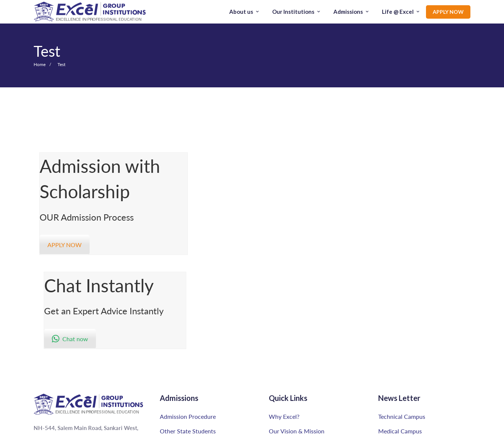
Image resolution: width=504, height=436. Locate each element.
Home (40, 64)
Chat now (293, 218)
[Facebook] (58, 429)
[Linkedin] (83, 429)
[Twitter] (70, 429)
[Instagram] (46, 429)
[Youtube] (32, 429)
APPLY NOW (65, 245)
